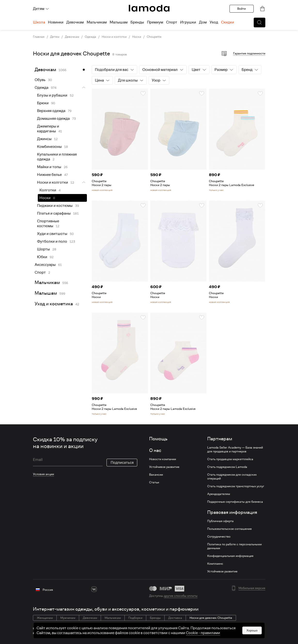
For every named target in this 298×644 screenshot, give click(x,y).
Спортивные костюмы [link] (48, 224)
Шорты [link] (43, 249)
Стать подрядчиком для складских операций (232, 477)
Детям (41, 9)
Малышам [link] (46, 293)
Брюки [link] (43, 103)
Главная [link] (39, 37)
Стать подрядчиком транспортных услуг (236, 486)
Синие (44, 628)
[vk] (94, 589)
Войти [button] (241, 9)
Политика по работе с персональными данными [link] (234, 546)
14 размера (51, 633)
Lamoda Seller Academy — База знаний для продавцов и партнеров (235, 449)
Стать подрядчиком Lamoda (227, 467)
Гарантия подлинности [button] (249, 53)
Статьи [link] (154, 482)
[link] (149, 8)
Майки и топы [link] (49, 167)
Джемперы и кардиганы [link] (48, 129)
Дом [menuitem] (203, 22)
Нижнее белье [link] (49, 175)
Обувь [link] (40, 80)
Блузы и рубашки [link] (52, 95)
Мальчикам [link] (47, 282)
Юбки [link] (42, 257)
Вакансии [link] (156, 475)
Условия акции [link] (43, 474)
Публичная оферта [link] (220, 521)
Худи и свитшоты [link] (52, 234)
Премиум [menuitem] (155, 22)
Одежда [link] (90, 37)
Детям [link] (55, 37)
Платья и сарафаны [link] (54, 213)
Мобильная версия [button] (252, 588)
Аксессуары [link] (45, 265)
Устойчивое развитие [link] (164, 467)
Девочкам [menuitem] (75, 22)
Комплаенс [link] (215, 564)
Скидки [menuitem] (228, 22)
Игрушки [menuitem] (188, 22)
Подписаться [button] (122, 463)
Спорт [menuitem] (172, 22)
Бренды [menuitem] (137, 22)
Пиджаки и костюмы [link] (55, 206)
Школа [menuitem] (39, 22)
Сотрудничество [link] (219, 537)
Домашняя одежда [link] (53, 119)
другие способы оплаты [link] (181, 596)
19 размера (66, 633)
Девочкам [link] (72, 37)
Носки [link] (137, 37)
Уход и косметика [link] (54, 304)
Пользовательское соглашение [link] (229, 529)
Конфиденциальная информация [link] (230, 556)
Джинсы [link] (44, 139)
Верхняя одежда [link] (51, 111)
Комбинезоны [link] (49, 147)
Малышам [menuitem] (119, 22)
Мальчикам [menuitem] (97, 22)
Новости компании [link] (163, 459)
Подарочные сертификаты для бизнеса (235, 502)
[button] (260, 22)
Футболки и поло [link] (52, 241)
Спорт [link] (40, 272)
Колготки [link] (48, 190)
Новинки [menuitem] (56, 22)
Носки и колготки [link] (114, 37)
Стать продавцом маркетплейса (230, 459)
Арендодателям (219, 494)
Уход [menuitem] (214, 22)
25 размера (81, 633)
